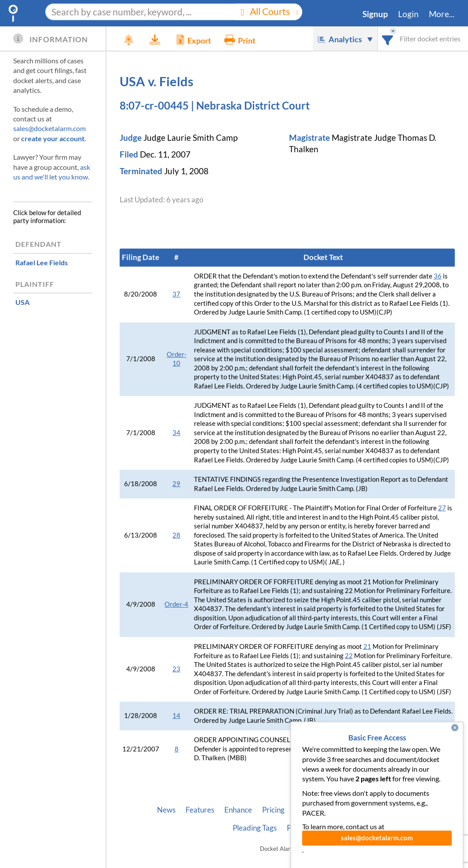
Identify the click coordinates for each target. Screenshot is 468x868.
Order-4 (176, 604)
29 (176, 484)
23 (176, 669)
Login (408, 14)
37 (176, 294)
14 (176, 716)
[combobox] (388, 38)
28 (176, 535)
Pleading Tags (255, 828)
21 (367, 646)
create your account (53, 138)
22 (349, 656)
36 (438, 276)
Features (200, 810)
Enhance (238, 810)
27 (442, 508)
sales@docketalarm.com (49, 128)
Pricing (273, 810)
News (166, 810)
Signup (375, 14)
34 (176, 433)
